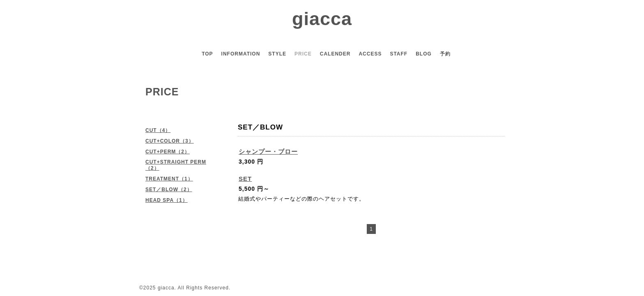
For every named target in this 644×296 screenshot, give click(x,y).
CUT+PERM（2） (168, 152)
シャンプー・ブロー (268, 151)
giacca (322, 19)
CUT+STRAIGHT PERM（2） (176, 165)
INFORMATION (241, 54)
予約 (445, 54)
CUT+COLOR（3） (170, 141)
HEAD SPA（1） (167, 200)
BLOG (424, 54)
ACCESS (370, 54)
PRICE (303, 54)
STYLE (277, 54)
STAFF (399, 54)
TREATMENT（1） (169, 179)
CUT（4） (158, 130)
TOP (207, 54)
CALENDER (335, 54)
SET (245, 179)
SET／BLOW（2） (169, 190)
